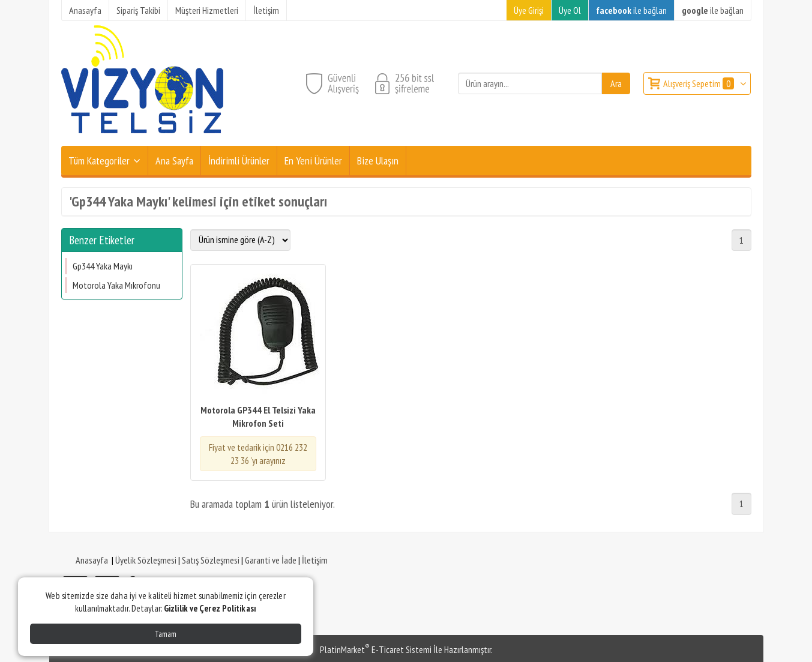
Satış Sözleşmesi (211, 560)
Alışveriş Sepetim (699, 83)
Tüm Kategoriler (99, 161)
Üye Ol (570, 10)
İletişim (315, 560)
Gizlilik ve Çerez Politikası (210, 608)
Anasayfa (92, 560)
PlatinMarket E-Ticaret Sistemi (376, 649)
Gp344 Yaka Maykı (103, 266)
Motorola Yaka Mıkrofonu (116, 285)
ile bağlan (631, 10)
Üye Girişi (529, 10)
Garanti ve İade (271, 560)
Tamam (166, 634)
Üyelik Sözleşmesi (146, 560)
